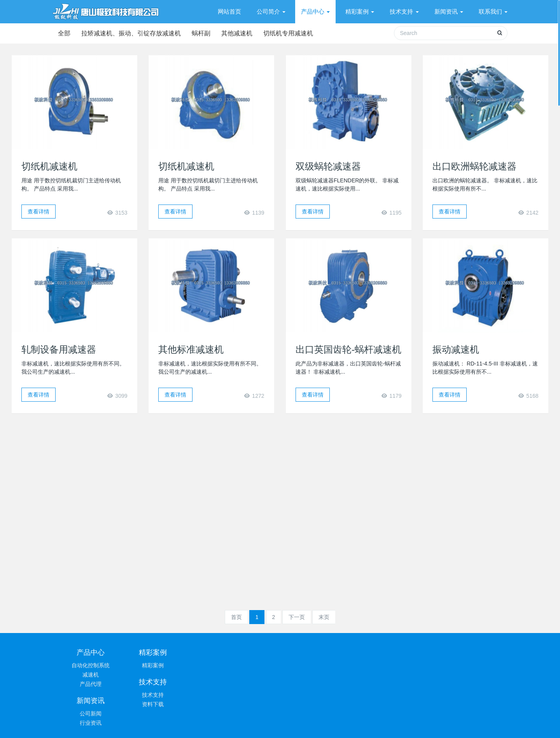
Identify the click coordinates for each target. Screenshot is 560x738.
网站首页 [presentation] (229, 11)
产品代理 (91, 684)
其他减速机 (241, 33)
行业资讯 (318, 675)
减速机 (91, 675)
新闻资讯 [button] (449, 11)
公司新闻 (318, 665)
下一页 (297, 617)
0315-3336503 (413, 656)
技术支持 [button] (404, 11)
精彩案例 (166, 665)
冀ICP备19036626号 (320, 725)
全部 (64, 33)
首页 (236, 617)
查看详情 (38, 212)
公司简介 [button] (271, 11)
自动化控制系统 (91, 665)
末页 (324, 617)
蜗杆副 (204, 33)
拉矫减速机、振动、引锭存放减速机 (133, 33)
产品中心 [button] (315, 11)
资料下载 (242, 675)
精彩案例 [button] (360, 11)
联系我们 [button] (493, 11)
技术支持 (242, 665)
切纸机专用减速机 (294, 33)
